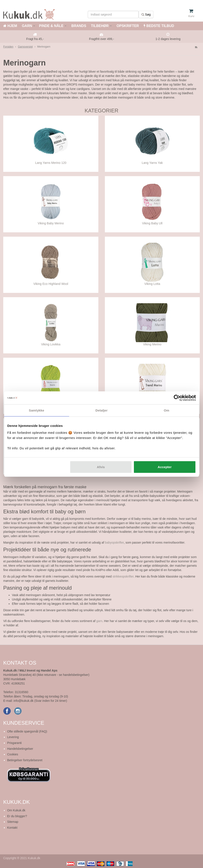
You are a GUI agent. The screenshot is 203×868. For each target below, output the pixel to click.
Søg (146, 14)
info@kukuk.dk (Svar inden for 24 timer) (40, 701)
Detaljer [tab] (102, 410)
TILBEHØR (100, 26)
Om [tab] (166, 410)
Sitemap (13, 822)
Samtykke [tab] (37, 410)
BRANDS (78, 26)
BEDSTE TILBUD (159, 26)
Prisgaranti (14, 743)
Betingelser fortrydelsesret (25, 760)
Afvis (101, 467)
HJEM (10, 26)
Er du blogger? (17, 816)
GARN (27, 26)
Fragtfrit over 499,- (101, 39)
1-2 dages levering (168, 39)
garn (99, 621)
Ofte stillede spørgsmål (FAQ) (27, 731)
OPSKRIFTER (127, 26)
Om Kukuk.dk (16, 810)
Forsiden (8, 47)
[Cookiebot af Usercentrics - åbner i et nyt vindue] (177, 398)
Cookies (13, 754)
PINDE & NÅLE (51, 26)
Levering (13, 737)
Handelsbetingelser (20, 749)
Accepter (165, 467)
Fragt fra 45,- (35, 39)
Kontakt (12, 828)
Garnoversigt (25, 47)
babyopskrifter (114, 542)
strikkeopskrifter (123, 576)
